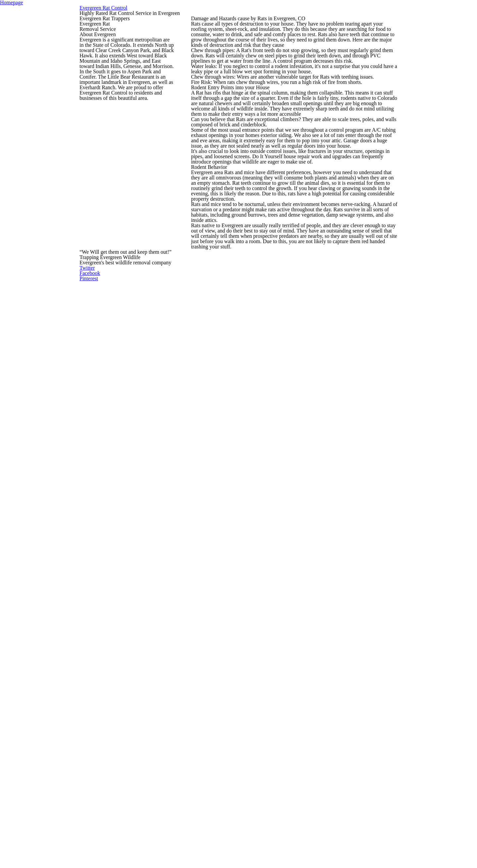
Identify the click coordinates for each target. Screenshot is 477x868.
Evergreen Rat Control (238, 54)
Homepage (239, 12)
